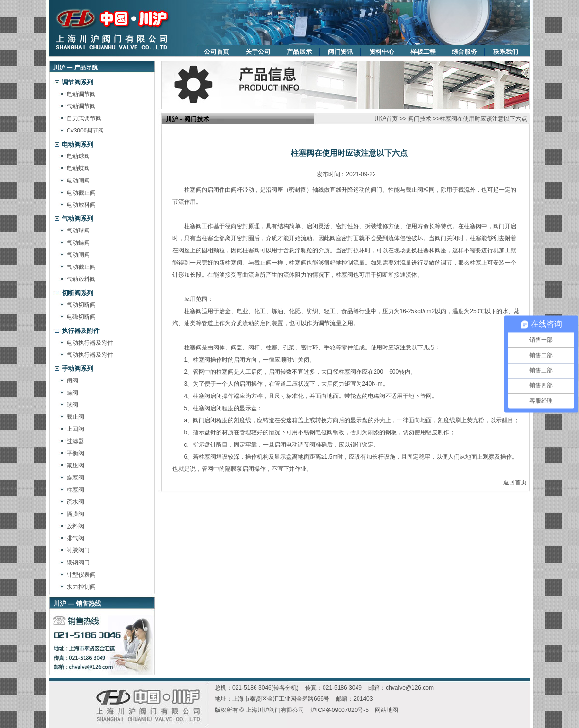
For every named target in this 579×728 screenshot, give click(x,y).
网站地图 (387, 710)
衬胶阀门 (78, 550)
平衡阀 (75, 453)
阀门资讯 (341, 52)
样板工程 (423, 52)
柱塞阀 (75, 490)
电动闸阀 (78, 181)
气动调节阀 (81, 106)
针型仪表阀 (81, 575)
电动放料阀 (81, 205)
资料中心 (382, 52)
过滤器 (75, 441)
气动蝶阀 (78, 243)
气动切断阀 (81, 305)
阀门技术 (420, 119)
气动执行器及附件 (90, 355)
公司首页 (217, 52)
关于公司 (258, 52)
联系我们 (506, 52)
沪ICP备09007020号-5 (340, 710)
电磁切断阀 (81, 317)
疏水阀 (75, 502)
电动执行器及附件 (90, 343)
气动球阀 (78, 231)
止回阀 (75, 429)
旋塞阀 (75, 478)
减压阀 (75, 465)
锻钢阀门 (78, 563)
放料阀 (75, 526)
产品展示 (299, 52)
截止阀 (75, 417)
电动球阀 (78, 156)
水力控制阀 (81, 587)
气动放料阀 (81, 279)
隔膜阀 (75, 514)
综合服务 (464, 52)
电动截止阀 (81, 193)
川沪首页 (386, 119)
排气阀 (75, 538)
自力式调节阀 (84, 118)
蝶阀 (72, 393)
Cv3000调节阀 (85, 131)
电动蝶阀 (78, 168)
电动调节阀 (81, 94)
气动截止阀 (81, 267)
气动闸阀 (78, 255)
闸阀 (72, 381)
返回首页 (515, 482)
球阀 (72, 405)
